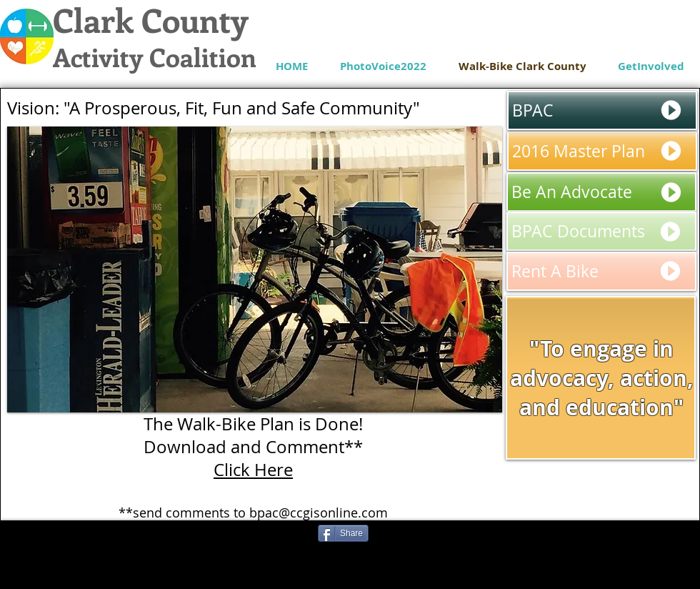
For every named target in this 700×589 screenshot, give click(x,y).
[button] (255, 269)
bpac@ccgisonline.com (319, 513)
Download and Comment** (253, 447)
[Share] (343, 533)
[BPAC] (602, 110)
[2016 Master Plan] (602, 151)
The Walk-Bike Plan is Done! (253, 424)
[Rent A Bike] (601, 271)
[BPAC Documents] (601, 231)
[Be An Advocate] (601, 192)
